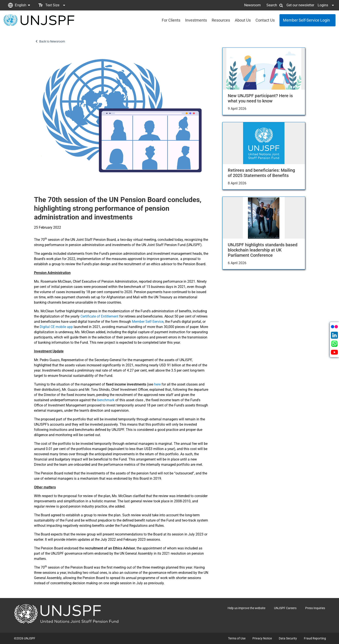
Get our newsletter (300, 5)
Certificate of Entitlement (99, 316)
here (158, 384)
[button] (19, 5)
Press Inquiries (315, 608)
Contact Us (265, 20)
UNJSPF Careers (285, 608)
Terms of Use (237, 638)
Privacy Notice (262, 638)
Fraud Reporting (315, 638)
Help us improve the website (246, 608)
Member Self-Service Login (306, 20)
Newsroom (252, 5)
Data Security (288, 638)
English (20, 5)
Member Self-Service (148, 322)
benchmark (106, 400)
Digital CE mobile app (56, 327)
